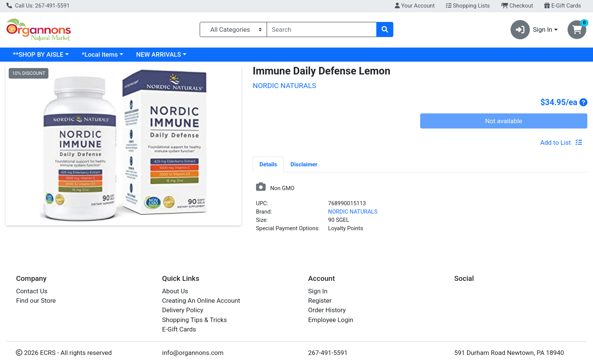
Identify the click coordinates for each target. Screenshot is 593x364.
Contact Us (32, 291)
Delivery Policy (183, 310)
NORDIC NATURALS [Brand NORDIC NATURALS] (353, 212)
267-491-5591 (328, 353)
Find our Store (36, 300)
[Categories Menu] (233, 29)
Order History (327, 310)
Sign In (318, 291)
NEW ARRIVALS (159, 54)
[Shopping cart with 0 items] (577, 30)
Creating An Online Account (201, 300)
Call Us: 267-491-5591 (38, 6)
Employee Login (331, 320)
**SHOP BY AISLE (38, 54)
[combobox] (322, 29)
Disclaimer (304, 164)
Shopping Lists (468, 6)
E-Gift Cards (563, 6)
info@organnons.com (193, 353)
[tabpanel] (420, 210)
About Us (175, 291)
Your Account (415, 6)
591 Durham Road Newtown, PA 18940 (509, 353)
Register (320, 300)
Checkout (517, 6)
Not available (504, 121)
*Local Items (100, 54)
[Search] (322, 29)
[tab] (268, 164)
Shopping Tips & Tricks (195, 320)
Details (268, 164)
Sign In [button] (532, 30)
